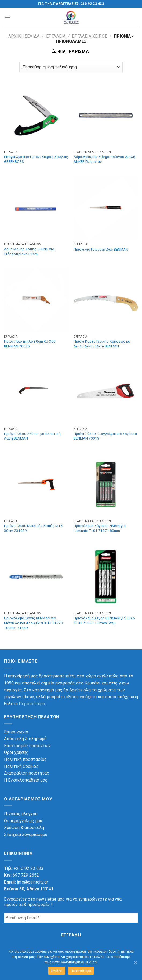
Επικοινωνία (16, 732)
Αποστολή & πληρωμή (25, 739)
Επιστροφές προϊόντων (27, 746)
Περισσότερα (81, 971)
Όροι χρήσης (16, 752)
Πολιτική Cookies (21, 766)
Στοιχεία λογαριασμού (26, 835)
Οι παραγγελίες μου (23, 821)
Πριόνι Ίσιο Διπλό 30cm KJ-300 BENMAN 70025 (30, 344)
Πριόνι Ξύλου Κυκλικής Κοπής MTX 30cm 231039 (33, 528)
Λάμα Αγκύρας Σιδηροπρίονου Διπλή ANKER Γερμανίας (104, 159)
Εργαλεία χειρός (90, 36)
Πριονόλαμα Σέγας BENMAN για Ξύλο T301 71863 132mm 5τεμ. (104, 620)
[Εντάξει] (135, 963)
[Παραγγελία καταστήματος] (71, 67)
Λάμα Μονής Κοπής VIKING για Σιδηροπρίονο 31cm (29, 251)
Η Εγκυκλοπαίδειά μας (26, 780)
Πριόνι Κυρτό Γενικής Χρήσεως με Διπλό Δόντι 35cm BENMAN (102, 344)
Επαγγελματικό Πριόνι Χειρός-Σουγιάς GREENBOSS (36, 159)
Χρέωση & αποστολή (24, 828)
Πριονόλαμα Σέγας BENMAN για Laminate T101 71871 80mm (100, 528)
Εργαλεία (56, 36)
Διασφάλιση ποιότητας (27, 773)
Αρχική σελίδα (24, 36)
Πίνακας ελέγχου (21, 814)
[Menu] (7, 17)
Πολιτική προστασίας (25, 759)
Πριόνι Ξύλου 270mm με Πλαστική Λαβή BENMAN (32, 436)
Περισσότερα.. (33, 704)
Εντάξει (57, 971)
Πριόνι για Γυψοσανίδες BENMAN (101, 249)
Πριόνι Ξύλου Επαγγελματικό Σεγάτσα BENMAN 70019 (105, 436)
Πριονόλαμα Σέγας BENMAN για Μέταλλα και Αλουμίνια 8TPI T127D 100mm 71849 (34, 623)
